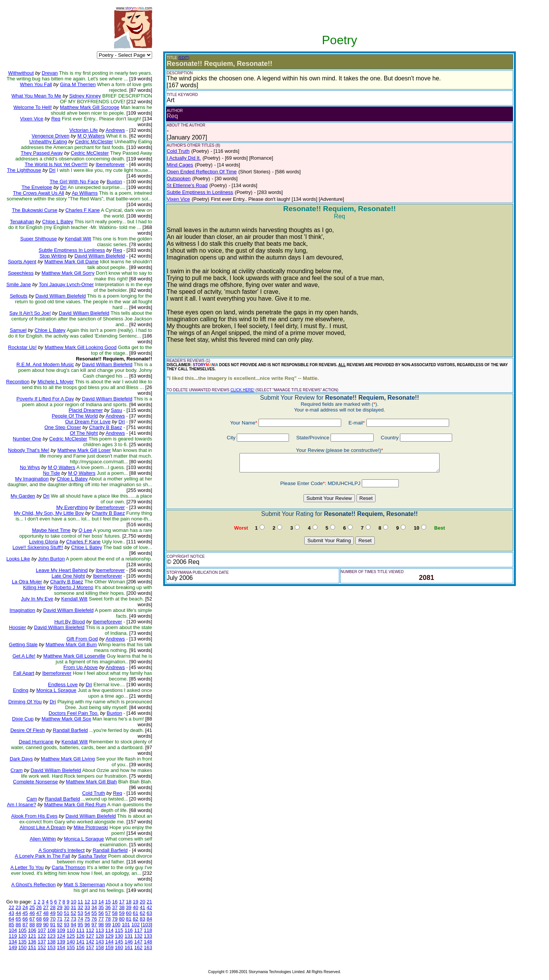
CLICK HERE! (242, 390)
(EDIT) (184, 58)
